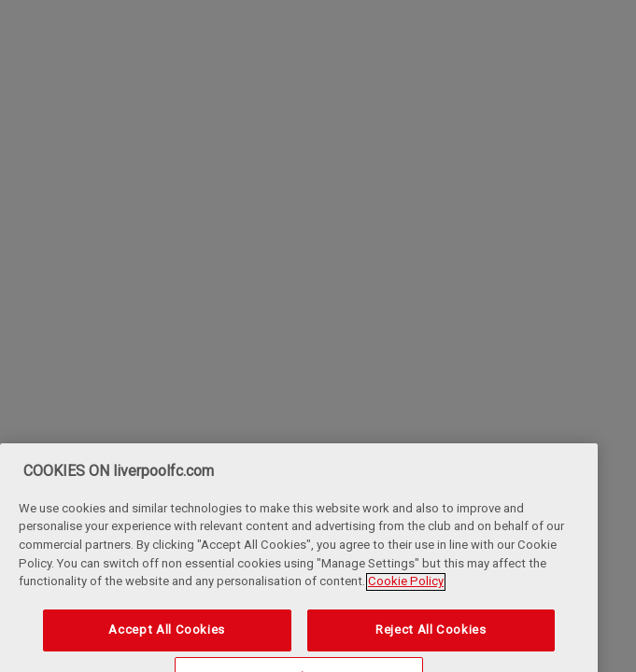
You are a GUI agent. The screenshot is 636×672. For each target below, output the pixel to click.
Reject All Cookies (431, 641)
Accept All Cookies (167, 641)
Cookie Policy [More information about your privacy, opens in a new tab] (406, 592)
